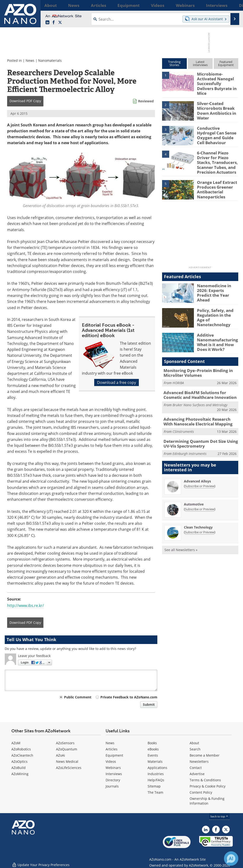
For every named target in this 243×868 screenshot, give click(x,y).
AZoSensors (65, 743)
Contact (196, 768)
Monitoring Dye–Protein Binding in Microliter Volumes (195, 365)
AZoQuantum (67, 749)
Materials (155, 761)
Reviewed (146, 101)
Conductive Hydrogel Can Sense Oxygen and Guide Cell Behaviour (217, 128)
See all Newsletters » (181, 538)
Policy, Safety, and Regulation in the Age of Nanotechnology (216, 307)
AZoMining (20, 774)
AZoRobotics (21, 749)
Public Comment (78, 697)
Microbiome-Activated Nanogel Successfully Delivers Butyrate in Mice (217, 80)
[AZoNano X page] (60, 23)
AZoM (16, 743)
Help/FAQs (156, 780)
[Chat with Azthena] (231, 858)
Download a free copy (117, 382)
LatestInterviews (200, 63)
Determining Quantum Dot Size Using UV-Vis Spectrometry (201, 433)
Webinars (113, 768)
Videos (111, 761)
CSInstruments (183, 421)
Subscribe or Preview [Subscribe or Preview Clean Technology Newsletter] (200, 520)
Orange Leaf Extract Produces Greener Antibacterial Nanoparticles (215, 181)
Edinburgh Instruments (189, 442)
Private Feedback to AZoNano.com (129, 697)
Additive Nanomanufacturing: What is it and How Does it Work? (216, 334)
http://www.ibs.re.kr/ (26, 606)
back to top (220, 816)
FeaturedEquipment (226, 63)
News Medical (67, 761)
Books (152, 743)
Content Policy (201, 792)
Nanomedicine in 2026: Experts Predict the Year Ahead (218, 282)
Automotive (194, 492)
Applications (157, 768)
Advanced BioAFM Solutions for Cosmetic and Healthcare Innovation (200, 386)
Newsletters (199, 761)
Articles (112, 749)
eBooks (153, 749)
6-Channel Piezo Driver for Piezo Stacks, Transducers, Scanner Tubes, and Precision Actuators (217, 156)
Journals (112, 786)
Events (153, 755)
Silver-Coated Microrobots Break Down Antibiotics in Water (215, 105)
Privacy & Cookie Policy (208, 786)
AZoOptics (19, 761)
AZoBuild (19, 768)
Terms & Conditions (205, 780)
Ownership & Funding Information (207, 801)
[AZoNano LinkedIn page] (47, 23)
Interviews (114, 774)
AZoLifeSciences (69, 768)
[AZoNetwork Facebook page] (54, 23)
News (30, 60)
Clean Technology (198, 515)
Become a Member (205, 755)
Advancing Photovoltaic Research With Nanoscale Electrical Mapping (198, 412)
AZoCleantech (22, 755)
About (194, 743)
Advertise (197, 774)
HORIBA (178, 374)
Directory (113, 780)
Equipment (114, 755)
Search (195, 749)
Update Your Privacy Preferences (41, 862)
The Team (155, 792)
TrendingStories (174, 63)
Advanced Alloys (197, 469)
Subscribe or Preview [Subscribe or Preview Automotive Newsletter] (200, 497)
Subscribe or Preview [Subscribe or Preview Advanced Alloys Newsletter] (200, 474)
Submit (149, 704)
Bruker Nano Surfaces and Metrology (200, 395)
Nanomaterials (50, 60)
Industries (156, 774)
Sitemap (154, 786)
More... (233, 5)
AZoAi (61, 755)
